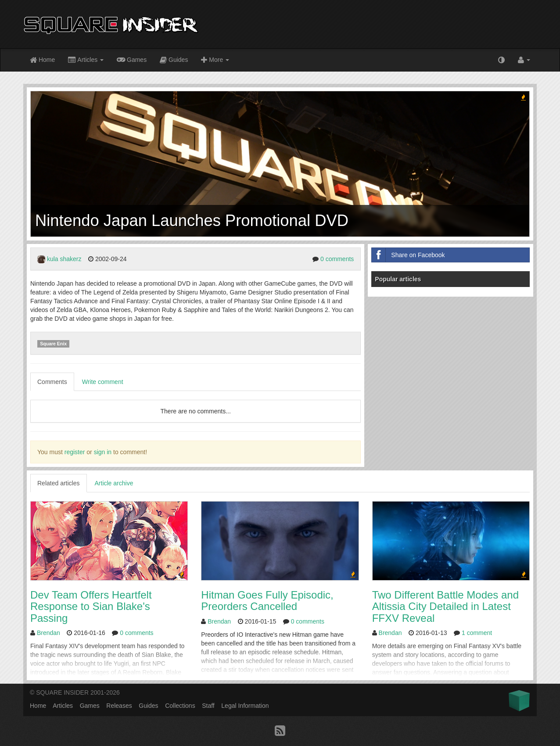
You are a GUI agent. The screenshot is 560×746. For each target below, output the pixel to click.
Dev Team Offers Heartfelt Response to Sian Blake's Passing (91, 606)
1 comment (477, 633)
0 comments (337, 259)
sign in (103, 452)
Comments (52, 382)
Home (42, 60)
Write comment (103, 382)
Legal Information (245, 706)
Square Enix (53, 344)
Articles (86, 60)
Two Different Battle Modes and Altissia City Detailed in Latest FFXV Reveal (445, 606)
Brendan (48, 633)
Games (132, 59)
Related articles (59, 483)
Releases (119, 706)
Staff (208, 706)
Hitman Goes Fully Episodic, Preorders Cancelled (267, 601)
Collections (180, 706)
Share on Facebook (408, 255)
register (75, 452)
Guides (174, 60)
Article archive (114, 483)
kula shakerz (64, 259)
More (215, 60)
